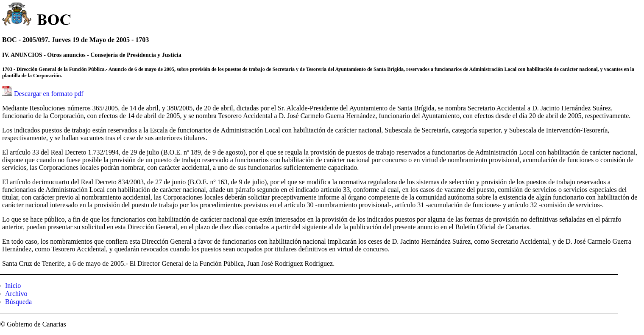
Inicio (13, 286)
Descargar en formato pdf (49, 94)
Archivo (16, 294)
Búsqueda (18, 302)
